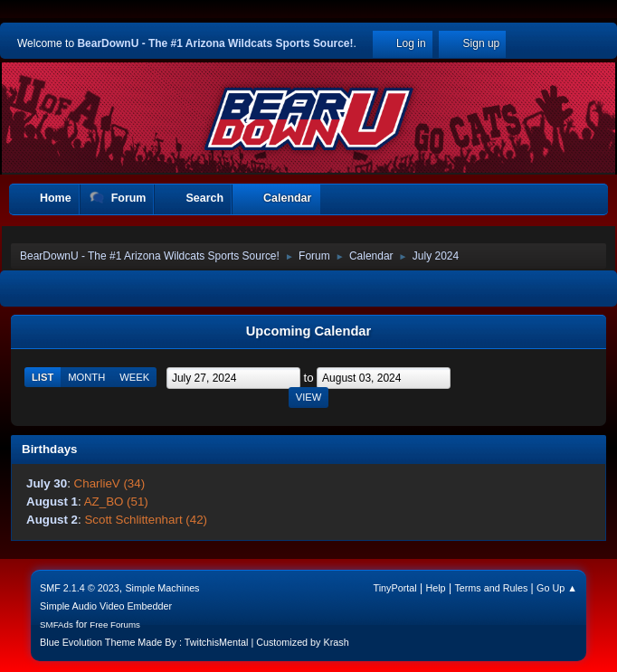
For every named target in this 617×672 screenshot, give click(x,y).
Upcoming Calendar (308, 331)
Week (134, 377)
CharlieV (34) (110, 483)
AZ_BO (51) (116, 502)
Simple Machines (162, 588)
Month (86, 377)
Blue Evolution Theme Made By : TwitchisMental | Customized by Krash (195, 642)
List (43, 377)
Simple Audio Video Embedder (106, 606)
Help (435, 588)
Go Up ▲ (557, 588)
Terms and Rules (491, 588)
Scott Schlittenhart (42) (146, 520)
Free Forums (115, 625)
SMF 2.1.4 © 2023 (80, 588)
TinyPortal (395, 588)
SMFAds (57, 625)
